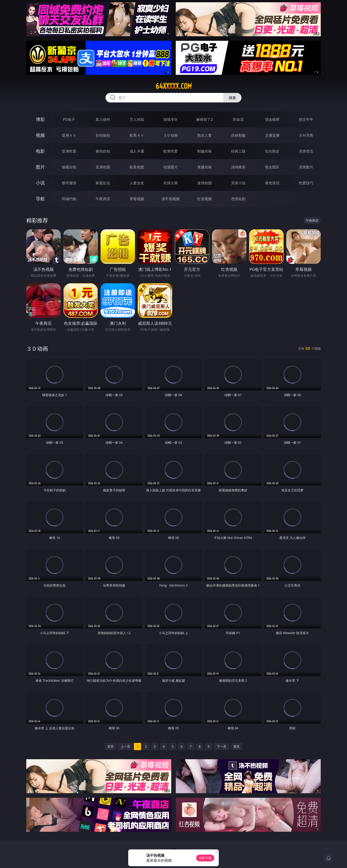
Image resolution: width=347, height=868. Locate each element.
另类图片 (306, 167)
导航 (40, 199)
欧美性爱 (171, 151)
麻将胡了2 (204, 119)
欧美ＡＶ (137, 135)
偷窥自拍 (69, 167)
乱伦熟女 (272, 151)
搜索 (232, 98)
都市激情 (69, 183)
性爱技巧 (306, 183)
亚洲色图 (103, 167)
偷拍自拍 (103, 151)
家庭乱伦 (103, 183)
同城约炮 (69, 199)
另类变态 (306, 151)
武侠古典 (171, 183)
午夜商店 (103, 199)
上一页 (125, 746)
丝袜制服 (238, 135)
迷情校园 (205, 183)
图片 (40, 167)
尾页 (236, 746)
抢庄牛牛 (306, 119)
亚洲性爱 (69, 151)
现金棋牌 (272, 119)
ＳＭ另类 (306, 135)
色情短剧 (238, 199)
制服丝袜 (205, 151)
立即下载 (205, 858)
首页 (111, 746)
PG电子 (69, 119)
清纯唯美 (238, 167)
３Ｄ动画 (171, 135)
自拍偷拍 (103, 135)
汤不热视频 (171, 199)
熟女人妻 (205, 135)
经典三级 (238, 151)
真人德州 (103, 119)
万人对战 (137, 119)
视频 (40, 135)
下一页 (222, 746)
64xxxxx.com (174, 86)
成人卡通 (137, 151)
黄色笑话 (272, 183)
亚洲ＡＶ (69, 135)
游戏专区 (171, 119)
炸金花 (238, 119)
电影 (40, 151)
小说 (40, 183)
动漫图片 (171, 167)
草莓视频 (137, 199)
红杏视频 (205, 199)
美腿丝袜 (205, 167)
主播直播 (272, 135)
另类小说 (238, 183)
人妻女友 (137, 183)
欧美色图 (137, 167)
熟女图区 (272, 167)
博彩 (40, 119)
